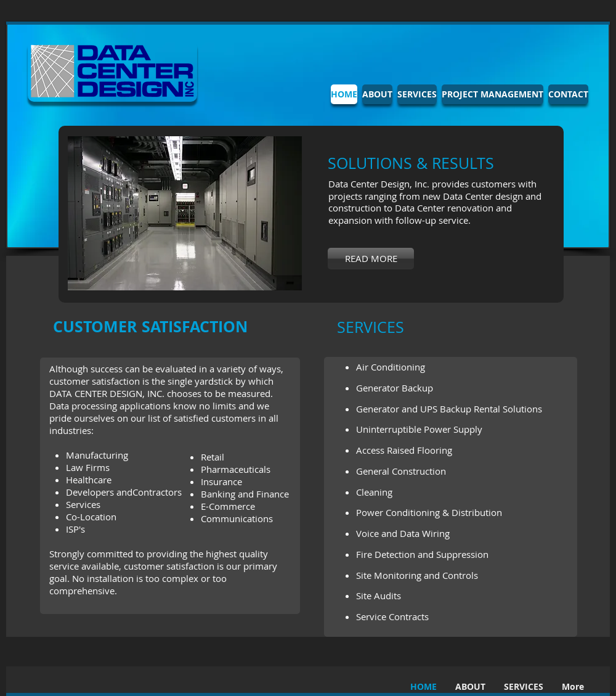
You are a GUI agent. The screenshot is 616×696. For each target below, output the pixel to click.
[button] (185, 213)
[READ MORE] (371, 259)
